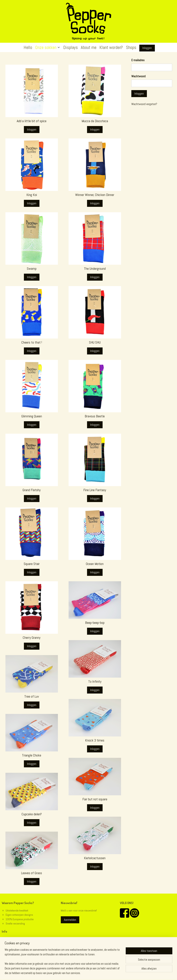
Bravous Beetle (95, 416)
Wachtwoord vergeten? (144, 104)
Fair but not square (95, 799)
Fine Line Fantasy (95, 490)
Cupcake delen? (32, 814)
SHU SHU (95, 342)
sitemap (82, 973)
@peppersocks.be (16, 956)
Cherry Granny (32, 638)
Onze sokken (48, 47)
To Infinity (95, 681)
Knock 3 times (95, 740)
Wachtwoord (138, 76)
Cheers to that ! (32, 342)
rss (88, 973)
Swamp (32, 269)
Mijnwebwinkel (130, 973)
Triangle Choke (32, 755)
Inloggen (147, 48)
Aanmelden (70, 920)
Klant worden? (111, 47)
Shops (131, 47)
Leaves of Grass (32, 873)
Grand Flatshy (32, 490)
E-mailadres (138, 60)
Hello (28, 47)
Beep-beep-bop (95, 623)
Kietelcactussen (95, 858)
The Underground (95, 269)
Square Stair (32, 564)
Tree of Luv (32, 696)
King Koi (32, 195)
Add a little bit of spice (32, 121)
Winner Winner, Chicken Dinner (95, 195)
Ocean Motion (95, 564)
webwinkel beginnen (101, 973)
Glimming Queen (32, 416)
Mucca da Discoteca (95, 121)
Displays (71, 47)
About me (89, 47)
